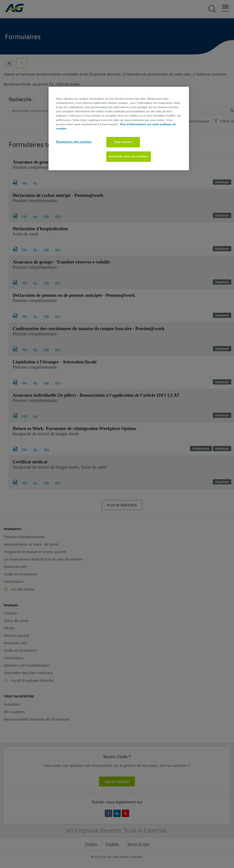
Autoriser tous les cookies (129, 156)
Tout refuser (123, 142)
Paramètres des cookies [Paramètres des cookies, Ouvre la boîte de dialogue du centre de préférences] (74, 142)
